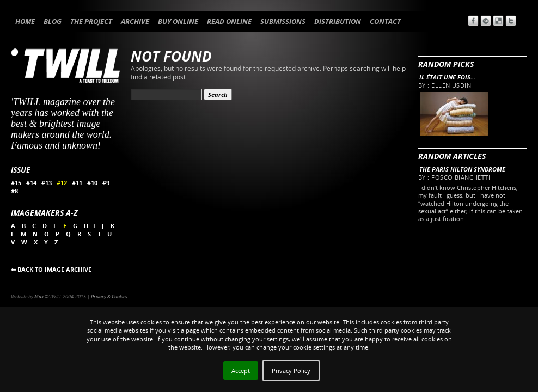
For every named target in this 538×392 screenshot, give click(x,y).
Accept (241, 370)
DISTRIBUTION (338, 21)
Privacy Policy (291, 370)
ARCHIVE (135, 21)
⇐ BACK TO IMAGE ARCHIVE (51, 269)
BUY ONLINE (178, 21)
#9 (106, 183)
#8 (14, 191)
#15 (16, 183)
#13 (47, 183)
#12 (62, 183)
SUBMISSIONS (283, 21)
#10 (92, 183)
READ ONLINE (229, 21)
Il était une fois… (447, 77)
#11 (77, 183)
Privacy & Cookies (109, 296)
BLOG (53, 21)
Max (39, 296)
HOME (25, 21)
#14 (31, 183)
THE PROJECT (91, 21)
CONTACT (385, 21)
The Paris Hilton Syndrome (462, 169)
